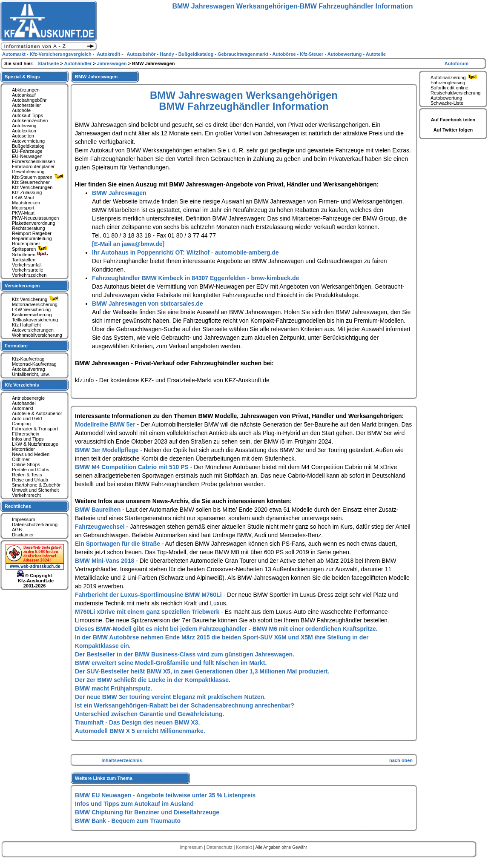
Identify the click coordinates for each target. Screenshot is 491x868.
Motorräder (23, 449)
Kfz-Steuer (312, 54)
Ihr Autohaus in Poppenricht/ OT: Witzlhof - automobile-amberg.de (185, 252)
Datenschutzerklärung (35, 524)
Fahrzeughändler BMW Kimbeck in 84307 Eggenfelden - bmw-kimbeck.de (195, 278)
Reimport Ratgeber (32, 233)
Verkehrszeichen (29, 275)
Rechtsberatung (29, 228)
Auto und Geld (27, 418)
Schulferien (30, 255)
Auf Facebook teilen (453, 120)
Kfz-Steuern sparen (39, 177)
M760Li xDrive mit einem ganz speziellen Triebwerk (148, 612)
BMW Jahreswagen (119, 193)
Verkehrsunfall (27, 265)
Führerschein (26, 434)
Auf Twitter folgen (453, 130)
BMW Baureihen (99, 510)
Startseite (49, 63)
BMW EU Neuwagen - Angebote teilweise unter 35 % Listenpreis (165, 795)
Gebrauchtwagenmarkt (244, 54)
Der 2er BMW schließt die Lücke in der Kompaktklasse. (153, 680)
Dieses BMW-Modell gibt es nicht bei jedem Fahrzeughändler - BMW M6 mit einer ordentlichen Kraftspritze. (226, 629)
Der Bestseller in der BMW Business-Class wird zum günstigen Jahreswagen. (185, 654)
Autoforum (457, 63)
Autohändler (79, 63)
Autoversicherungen (33, 330)
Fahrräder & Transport (35, 429)
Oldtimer (21, 459)
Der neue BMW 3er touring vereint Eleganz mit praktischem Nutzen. (170, 697)
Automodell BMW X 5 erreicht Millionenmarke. (140, 731)
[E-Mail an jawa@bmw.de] (128, 244)
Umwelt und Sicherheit (35, 490)
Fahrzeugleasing (448, 83)
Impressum (23, 519)
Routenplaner (26, 243)
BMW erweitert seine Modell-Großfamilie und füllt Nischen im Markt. (171, 663)
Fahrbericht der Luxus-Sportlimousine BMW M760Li (149, 595)
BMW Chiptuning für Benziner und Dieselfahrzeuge (147, 812)
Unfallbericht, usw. (31, 374)
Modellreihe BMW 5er (106, 424)
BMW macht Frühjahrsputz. (113, 688)
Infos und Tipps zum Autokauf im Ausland (134, 804)
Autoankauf (24, 95)
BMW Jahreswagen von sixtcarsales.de (148, 304)
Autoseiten (23, 136)
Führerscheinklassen (34, 161)
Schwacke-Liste (447, 103)
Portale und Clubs (30, 470)
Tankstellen (24, 260)
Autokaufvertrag (29, 369)
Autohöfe (21, 110)
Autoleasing (24, 126)
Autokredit (109, 54)
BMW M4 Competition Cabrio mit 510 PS (133, 467)
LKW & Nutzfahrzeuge (35, 444)
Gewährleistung (28, 172)
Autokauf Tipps (27, 115)
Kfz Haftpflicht (26, 325)
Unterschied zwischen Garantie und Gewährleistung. (149, 714)
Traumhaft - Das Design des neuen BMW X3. (137, 722)
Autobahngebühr (29, 100)
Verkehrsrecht (26, 495)
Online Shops (26, 464)
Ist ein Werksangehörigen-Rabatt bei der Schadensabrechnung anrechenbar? (185, 705)
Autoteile (376, 54)
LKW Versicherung (31, 309)
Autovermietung (28, 141)
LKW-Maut (23, 198)
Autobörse (285, 54)
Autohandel (24, 403)
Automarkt (23, 408)
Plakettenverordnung (34, 223)
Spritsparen (30, 249)
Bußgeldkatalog (28, 146)
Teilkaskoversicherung (35, 320)
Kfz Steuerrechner (31, 182)
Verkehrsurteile (27, 270)
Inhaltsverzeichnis (122, 760)
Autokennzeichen (30, 120)
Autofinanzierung (455, 77)
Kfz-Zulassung (27, 192)
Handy (168, 54)
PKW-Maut (23, 213)
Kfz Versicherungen (32, 187)
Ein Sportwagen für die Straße (118, 544)
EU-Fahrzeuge (27, 151)
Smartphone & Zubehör (36, 485)
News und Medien (31, 454)
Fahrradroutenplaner (33, 166)
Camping (21, 424)
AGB (17, 530)
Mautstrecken (26, 203)
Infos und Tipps (28, 439)
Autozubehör (141, 54)
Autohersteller (26, 105)
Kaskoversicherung (32, 315)
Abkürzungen (26, 90)
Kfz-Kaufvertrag (28, 359)
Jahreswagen (113, 63)
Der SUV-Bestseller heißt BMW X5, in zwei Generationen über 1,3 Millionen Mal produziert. (202, 671)
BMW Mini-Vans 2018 (105, 561)
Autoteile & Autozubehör (37, 413)
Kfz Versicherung (36, 299)
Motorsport (23, 208)
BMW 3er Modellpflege (108, 450)
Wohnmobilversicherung (37, 335)
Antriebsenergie (28, 398)
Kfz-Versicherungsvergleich (61, 54)
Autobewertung (446, 98)
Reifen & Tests (27, 475)
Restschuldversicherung (455, 93)
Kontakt (244, 847)
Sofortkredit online (449, 88)
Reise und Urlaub (30, 480)
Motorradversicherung (35, 304)
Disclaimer (23, 535)
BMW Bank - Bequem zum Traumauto (128, 821)
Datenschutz (220, 847)
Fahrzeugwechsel (101, 527)
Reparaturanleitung (32, 238)
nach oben (401, 760)
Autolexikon (24, 131)
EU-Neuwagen (27, 156)
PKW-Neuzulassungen (35, 218)
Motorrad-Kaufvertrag (34, 364)
